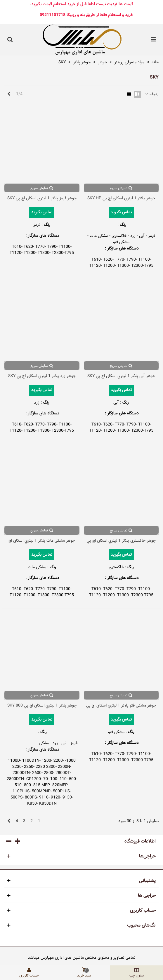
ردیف (151, 94)
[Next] (9, 94)
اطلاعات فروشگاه (140, 841)
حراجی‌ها (147, 856)
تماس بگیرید (121, 212)
